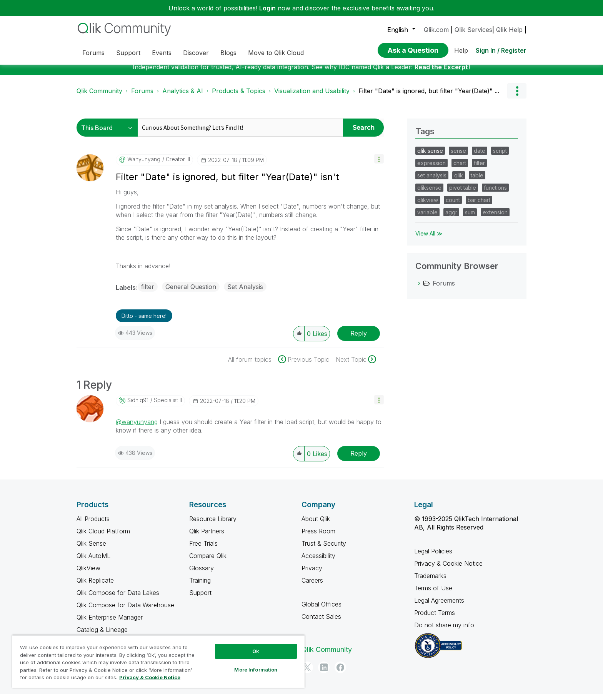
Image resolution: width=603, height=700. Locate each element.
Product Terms (435, 618)
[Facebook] (340, 673)
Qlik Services (473, 30)
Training (200, 586)
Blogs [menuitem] (228, 53)
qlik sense (430, 156)
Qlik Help (509, 30)
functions (495, 193)
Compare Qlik (208, 561)
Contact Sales (321, 622)
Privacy (312, 574)
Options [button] (517, 97)
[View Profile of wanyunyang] (144, 165)
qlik (459, 181)
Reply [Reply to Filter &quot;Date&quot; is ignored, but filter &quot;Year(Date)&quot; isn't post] (359, 339)
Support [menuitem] (128, 53)
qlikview (428, 206)
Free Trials (203, 549)
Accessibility (318, 561)
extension (495, 218)
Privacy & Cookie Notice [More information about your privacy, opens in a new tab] (150, 677)
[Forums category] (419, 289)
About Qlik (316, 525)
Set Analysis (245, 292)
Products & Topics (239, 97)
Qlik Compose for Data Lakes (118, 598)
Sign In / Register (501, 50)
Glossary (202, 574)
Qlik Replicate (95, 586)
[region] (158, 661)
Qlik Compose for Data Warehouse (125, 611)
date (480, 156)
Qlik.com (436, 30)
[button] (379, 165)
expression (431, 169)
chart (460, 169)
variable (427, 218)
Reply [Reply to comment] (359, 459)
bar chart (479, 206)
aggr (451, 218)
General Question (191, 292)
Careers (312, 586)
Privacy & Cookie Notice (448, 569)
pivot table (463, 193)
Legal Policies (433, 557)
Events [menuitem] (162, 53)
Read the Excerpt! (442, 73)
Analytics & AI (183, 97)
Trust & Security (324, 549)
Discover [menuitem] (196, 53)
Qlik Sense (91, 549)
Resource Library (213, 525)
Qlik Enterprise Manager (110, 623)
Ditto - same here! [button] (144, 322)
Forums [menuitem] (93, 53)
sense (458, 156)
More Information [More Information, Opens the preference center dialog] (256, 670)
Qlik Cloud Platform (103, 537)
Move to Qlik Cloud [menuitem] (276, 53)
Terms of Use (433, 594)
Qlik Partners (207, 537)
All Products (93, 525)
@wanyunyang (137, 428)
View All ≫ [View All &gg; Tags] (429, 239)
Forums (142, 97)
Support (200, 598)
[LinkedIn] (324, 673)
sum (470, 218)
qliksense (429, 193)
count (453, 206)
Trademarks (430, 581)
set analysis (432, 181)
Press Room (318, 537)
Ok (256, 651)
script (500, 156)
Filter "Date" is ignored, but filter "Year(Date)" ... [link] (429, 97)
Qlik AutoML (93, 561)
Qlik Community (99, 97)
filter (148, 292)
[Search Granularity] (109, 133)
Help (461, 50)
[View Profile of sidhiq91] (138, 406)
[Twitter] (307, 673)
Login (267, 8)
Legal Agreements (439, 606)
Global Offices (321, 610)
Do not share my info (445, 631)
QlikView (88, 574)
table (477, 181)
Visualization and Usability (312, 97)
